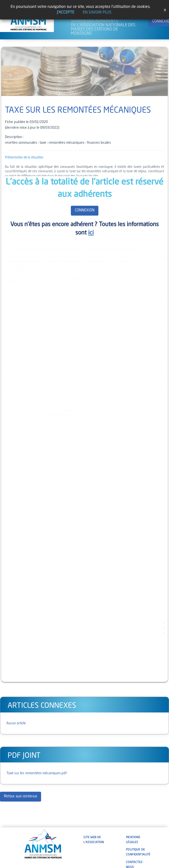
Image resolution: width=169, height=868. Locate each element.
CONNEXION (85, 211)
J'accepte (66, 13)
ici (91, 233)
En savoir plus (97, 13)
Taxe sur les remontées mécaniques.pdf (37, 773)
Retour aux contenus (21, 797)
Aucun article (16, 723)
